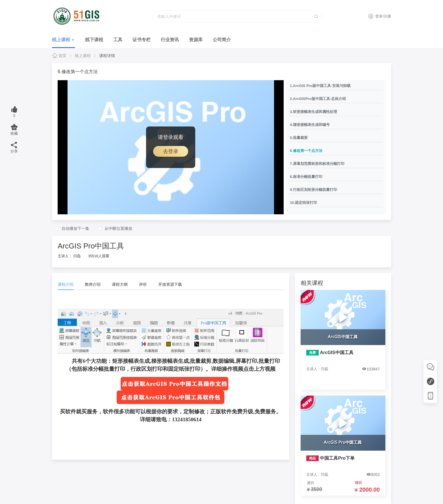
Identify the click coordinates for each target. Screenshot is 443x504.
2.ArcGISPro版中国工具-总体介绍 (318, 99)
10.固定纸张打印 (303, 203)
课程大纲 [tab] (120, 284)
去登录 (171, 151)
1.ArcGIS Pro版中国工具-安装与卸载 (320, 86)
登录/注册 (380, 16)
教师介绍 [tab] (93, 284)
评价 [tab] (143, 284)
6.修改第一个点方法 (306, 151)
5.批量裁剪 (299, 138)
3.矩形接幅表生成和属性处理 (313, 112)
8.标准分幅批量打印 (306, 177)
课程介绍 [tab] (66, 284)
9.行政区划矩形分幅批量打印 (313, 190)
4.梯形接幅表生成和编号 (310, 125)
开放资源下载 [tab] (170, 284)
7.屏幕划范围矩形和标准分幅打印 (317, 164)
